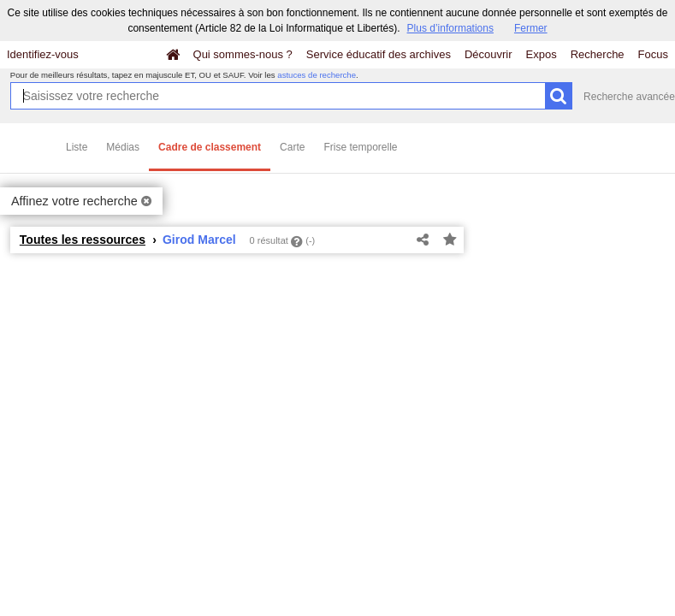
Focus (653, 54)
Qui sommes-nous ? (243, 54)
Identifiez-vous (43, 54)
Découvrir (488, 54)
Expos (542, 54)
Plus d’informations (450, 28)
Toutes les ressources (83, 240)
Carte (292, 147)
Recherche (598, 54)
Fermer (531, 28)
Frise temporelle (360, 147)
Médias (123, 147)
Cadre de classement (210, 147)
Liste (77, 147)
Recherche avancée (629, 97)
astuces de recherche (317, 75)
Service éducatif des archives (379, 54)
